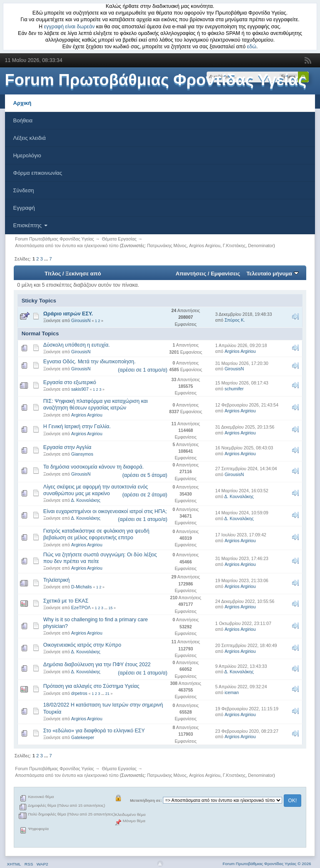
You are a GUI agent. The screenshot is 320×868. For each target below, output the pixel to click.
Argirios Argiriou (205, 246)
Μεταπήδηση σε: (146, 800)
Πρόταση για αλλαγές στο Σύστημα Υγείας (91, 686)
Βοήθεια (23, 120)
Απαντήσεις (191, 274)
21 (107, 694)
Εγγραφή (24, 208)
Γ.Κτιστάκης (234, 246)
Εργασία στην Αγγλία (67, 447)
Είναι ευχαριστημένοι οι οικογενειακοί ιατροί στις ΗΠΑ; (105, 511)
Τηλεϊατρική (56, 580)
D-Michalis (81, 587)
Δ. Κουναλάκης (86, 500)
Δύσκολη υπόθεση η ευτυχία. (77, 345)
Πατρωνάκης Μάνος (167, 246)
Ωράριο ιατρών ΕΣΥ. (68, 314)
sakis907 (80, 389)
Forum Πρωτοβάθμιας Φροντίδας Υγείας (156, 80)
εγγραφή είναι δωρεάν (70, 27)
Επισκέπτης (30, 225)
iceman (232, 692)
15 (110, 608)
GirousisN (81, 320)
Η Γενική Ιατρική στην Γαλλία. (77, 427)
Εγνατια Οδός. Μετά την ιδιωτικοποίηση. (90, 362)
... (47, 259)
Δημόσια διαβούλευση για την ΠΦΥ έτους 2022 (97, 665)
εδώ (252, 47)
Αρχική (22, 103)
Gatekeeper (83, 737)
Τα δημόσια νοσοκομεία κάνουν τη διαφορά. (94, 467)
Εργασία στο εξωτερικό (70, 382)
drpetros (79, 693)
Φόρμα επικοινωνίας (38, 173)
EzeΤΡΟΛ (81, 608)
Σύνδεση (24, 190)
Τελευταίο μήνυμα (272, 274)
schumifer (234, 389)
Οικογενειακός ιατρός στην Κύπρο (82, 645)
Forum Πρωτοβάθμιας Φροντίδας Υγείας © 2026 (267, 864)
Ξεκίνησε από (83, 274)
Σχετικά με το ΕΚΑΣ (66, 601)
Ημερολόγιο (27, 155)
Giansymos (82, 454)
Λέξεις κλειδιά (30, 138)
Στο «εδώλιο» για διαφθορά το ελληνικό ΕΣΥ (94, 731)
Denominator (261, 246)
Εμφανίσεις (225, 274)
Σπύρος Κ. (235, 320)
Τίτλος (53, 274)
